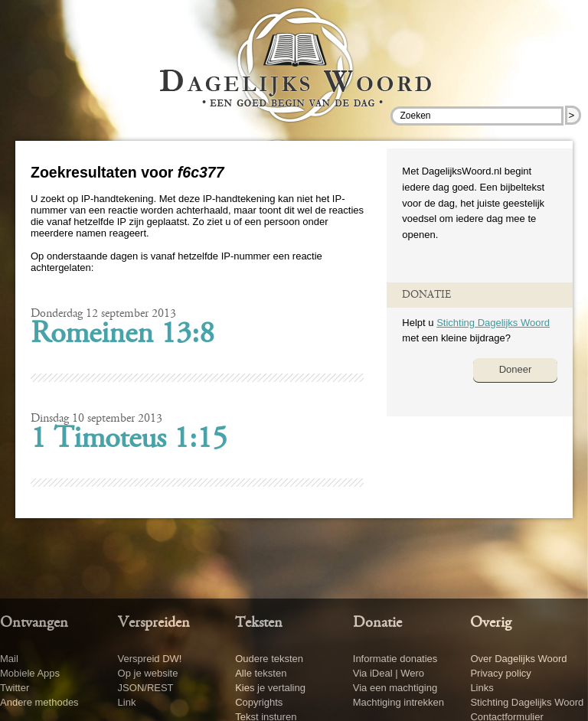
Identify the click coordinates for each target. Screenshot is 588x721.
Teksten (259, 623)
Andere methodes (39, 702)
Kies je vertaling (270, 688)
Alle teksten (261, 673)
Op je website (148, 673)
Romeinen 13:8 (122, 335)
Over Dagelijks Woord (518, 659)
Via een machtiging (395, 688)
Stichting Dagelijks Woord (493, 323)
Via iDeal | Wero (389, 673)
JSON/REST (146, 688)
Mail (9, 659)
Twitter (15, 688)
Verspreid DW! (150, 659)
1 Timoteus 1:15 (129, 440)
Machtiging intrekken (399, 702)
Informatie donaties (395, 659)
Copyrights (259, 702)
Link (127, 702)
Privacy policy (500, 673)
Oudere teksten (269, 659)
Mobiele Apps (30, 673)
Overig (491, 623)
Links (482, 688)
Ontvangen (34, 623)
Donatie (377, 623)
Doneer (516, 369)
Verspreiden (154, 623)
